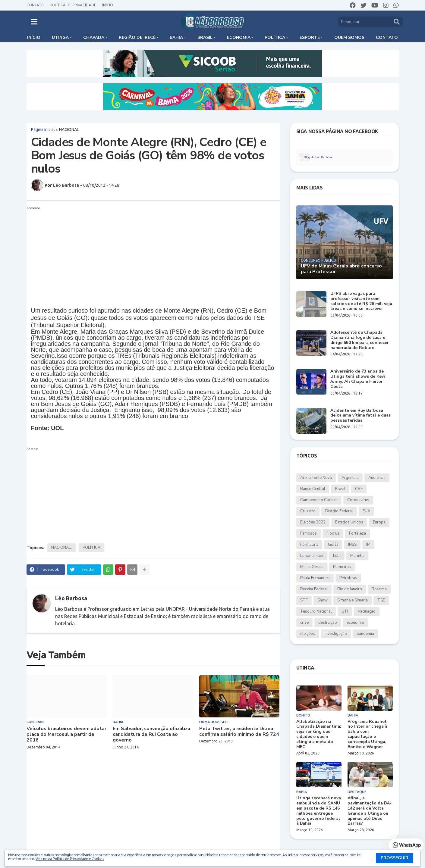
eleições (308, 634)
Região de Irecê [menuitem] (137, 37)
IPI (368, 545)
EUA (366, 511)
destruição (328, 623)
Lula (337, 556)
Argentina (350, 478)
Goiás (333, 545)
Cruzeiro (308, 511)
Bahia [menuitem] (176, 37)
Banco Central (313, 489)
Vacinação (367, 611)
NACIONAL (69, 130)
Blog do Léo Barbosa (318, 157)
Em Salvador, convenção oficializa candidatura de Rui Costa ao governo (151, 735)
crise (304, 623)
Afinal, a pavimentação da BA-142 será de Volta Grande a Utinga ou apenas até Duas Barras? (370, 811)
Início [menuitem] (34, 37)
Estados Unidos (349, 522)
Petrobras (348, 578)
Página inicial (43, 130)
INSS (352, 545)
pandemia (365, 634)
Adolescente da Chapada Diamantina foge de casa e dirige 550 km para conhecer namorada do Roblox (360, 340)
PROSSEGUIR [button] (395, 858)
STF (304, 600)
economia (355, 623)
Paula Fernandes (315, 578)
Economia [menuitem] (239, 37)
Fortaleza (357, 533)
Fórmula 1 (309, 545)
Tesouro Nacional (316, 611)
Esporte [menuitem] (310, 37)
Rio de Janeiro (350, 589)
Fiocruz (333, 533)
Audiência (377, 478)
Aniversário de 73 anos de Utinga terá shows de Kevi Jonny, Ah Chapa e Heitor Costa (358, 379)
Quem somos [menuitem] (349, 37)
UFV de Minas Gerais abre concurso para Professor (341, 269)
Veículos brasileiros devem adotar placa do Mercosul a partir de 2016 (66, 735)
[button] (34, 22)
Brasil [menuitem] (205, 37)
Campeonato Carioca (319, 500)
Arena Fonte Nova (316, 478)
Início (108, 5)
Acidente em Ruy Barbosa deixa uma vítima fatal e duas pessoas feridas (360, 416)
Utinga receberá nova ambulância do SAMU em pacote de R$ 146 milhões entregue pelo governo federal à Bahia (319, 811)
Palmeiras (342, 567)
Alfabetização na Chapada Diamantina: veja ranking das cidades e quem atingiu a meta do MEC (319, 734)
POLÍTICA (91, 548)
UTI (345, 611)
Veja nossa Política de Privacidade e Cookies (70, 859)
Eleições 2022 (313, 522)
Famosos (309, 533)
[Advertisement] (153, 254)
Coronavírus (358, 500)
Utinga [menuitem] (60, 37)
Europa (379, 522)
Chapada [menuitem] (94, 37)
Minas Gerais (312, 567)
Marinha (357, 556)
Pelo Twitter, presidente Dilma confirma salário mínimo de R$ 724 (239, 732)
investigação (336, 634)
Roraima (379, 589)
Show (323, 600)
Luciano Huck (312, 556)
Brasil (340, 489)
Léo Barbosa (71, 598)
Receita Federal (314, 589)
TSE (381, 600)
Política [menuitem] (275, 37)
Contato (35, 5)
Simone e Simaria (353, 600)
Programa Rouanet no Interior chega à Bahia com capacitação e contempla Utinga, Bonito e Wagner (367, 734)
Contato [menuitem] (387, 37)
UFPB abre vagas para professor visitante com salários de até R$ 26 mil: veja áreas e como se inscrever (361, 301)
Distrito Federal (339, 511)
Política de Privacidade (73, 5)
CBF (359, 489)
